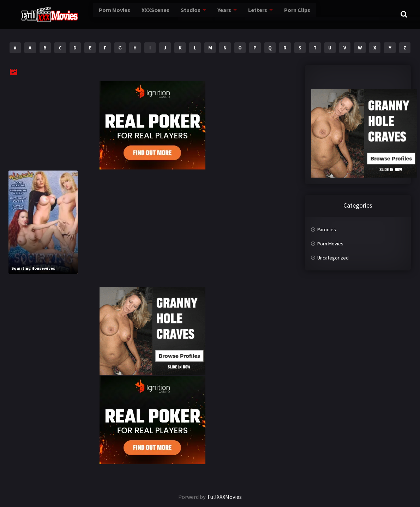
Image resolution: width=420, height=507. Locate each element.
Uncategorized (333, 258)
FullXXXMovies (225, 497)
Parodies (327, 229)
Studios (176, 14)
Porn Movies (95, 14)
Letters (245, 14)
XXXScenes (139, 14)
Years (211, 14)
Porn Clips (285, 14)
